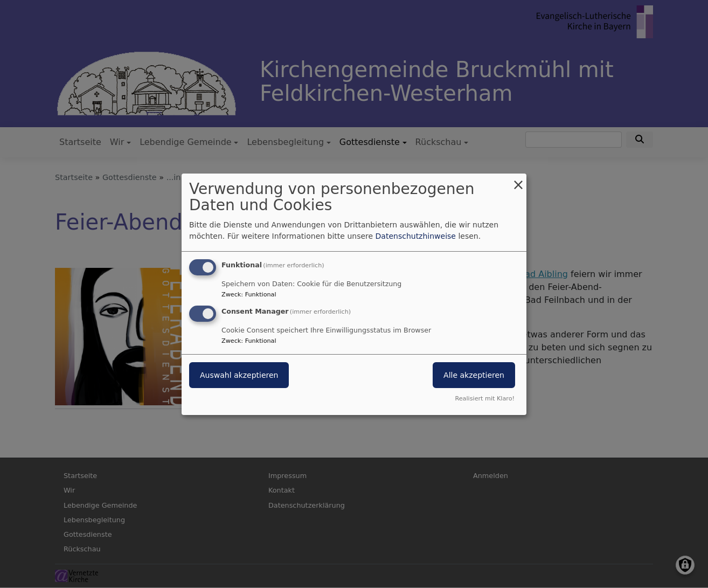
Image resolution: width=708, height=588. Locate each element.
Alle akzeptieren (474, 375)
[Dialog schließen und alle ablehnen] (518, 180)
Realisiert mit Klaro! (485, 399)
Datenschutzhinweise (416, 236)
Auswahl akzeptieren (239, 375)
